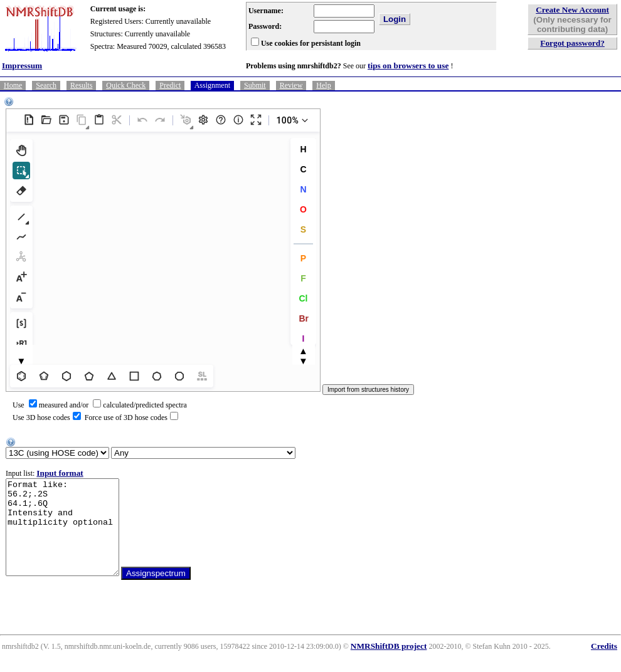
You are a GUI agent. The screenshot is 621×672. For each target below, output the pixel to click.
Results (81, 85)
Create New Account (572, 10)
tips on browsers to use (408, 66)
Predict (170, 85)
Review (291, 85)
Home (13, 85)
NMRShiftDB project (389, 665)
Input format (60, 473)
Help (323, 85)
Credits (604, 665)
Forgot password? (572, 43)
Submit (255, 85)
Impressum (22, 66)
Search (46, 85)
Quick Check (126, 85)
